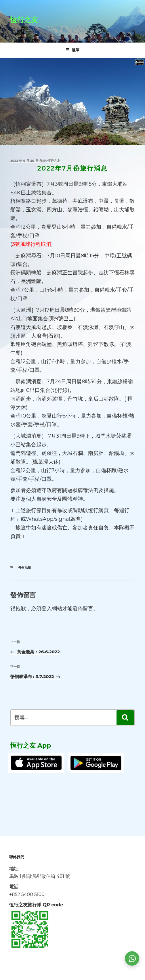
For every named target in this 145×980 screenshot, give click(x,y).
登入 (47, 608)
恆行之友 (24, 20)
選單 (73, 50)
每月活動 (25, 567)
